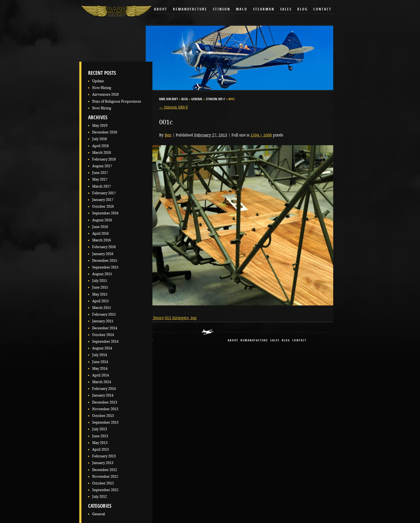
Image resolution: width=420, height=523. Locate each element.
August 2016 (102, 220)
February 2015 (104, 314)
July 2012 (100, 497)
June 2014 (100, 362)
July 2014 (100, 355)
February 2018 (104, 159)
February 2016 (104, 247)
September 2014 (105, 341)
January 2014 (103, 395)
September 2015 (105, 267)
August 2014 (102, 348)
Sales (286, 10)
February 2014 (104, 389)
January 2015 (103, 321)
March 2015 (102, 308)
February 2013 (104, 456)
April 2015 (100, 301)
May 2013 (100, 443)
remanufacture (254, 341)
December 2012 (105, 470)
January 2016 (103, 254)
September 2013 (105, 422)
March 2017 (102, 186)
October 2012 (103, 483)
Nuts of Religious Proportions (117, 101)
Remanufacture (190, 10)
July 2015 (100, 281)
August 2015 (102, 274)
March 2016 (102, 240)
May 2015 (100, 294)
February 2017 (104, 193)
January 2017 (103, 200)
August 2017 (102, 166)
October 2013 (103, 416)
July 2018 (100, 139)
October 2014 (103, 335)
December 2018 (105, 132)
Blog (303, 10)
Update (98, 81)
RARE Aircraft (168, 99)
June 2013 (100, 436)
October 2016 (103, 206)
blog (286, 341)
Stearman (264, 10)
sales (275, 341)
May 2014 (100, 369)
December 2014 (105, 328)
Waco (242, 10)
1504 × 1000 (261, 135)
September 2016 (105, 213)
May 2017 (100, 179)
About (161, 10)
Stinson (222, 10)
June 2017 (100, 173)
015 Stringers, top (181, 318)
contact (299, 341)
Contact (322, 10)
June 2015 (100, 287)
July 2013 (100, 429)
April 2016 (100, 234)
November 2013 (105, 409)
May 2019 (100, 126)
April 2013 (100, 449)
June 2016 (100, 227)
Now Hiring (102, 88)
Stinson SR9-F (215, 99)
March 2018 (102, 153)
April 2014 (100, 375)
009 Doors (155, 318)
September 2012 (105, 490)
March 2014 (102, 382)
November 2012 (105, 477)
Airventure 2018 (105, 94)
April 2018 (100, 146)
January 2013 (103, 463)
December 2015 (105, 261)
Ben (168, 135)
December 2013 (105, 402)
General (99, 514)
